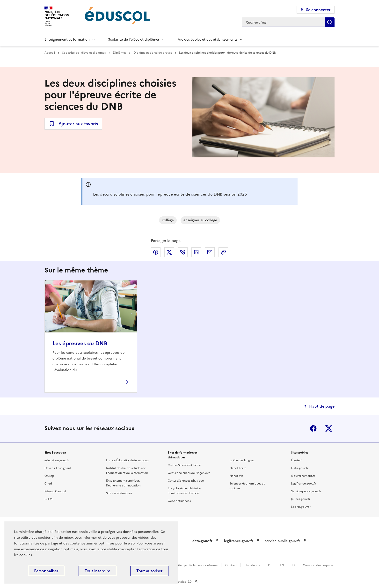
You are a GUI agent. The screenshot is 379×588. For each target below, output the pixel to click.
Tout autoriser (149, 571)
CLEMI (49, 499)
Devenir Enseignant (58, 468)
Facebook (313, 428)
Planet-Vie (236, 476)
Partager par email (210, 252)
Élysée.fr (297, 460)
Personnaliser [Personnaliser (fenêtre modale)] (46, 571)
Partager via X (169, 252)
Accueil (50, 53)
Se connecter (318, 10)
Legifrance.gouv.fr (304, 484)
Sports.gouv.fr (301, 507)
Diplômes (120, 53)
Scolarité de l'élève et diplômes (134, 40)
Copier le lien (223, 252)
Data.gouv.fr (300, 468)
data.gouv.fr (203, 541)
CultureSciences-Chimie (184, 465)
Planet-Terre (238, 468)
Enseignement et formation (67, 40)
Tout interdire (97, 571)
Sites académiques (119, 493)
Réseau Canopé (55, 491)
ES (294, 565)
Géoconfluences (179, 501)
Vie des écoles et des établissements (208, 40)
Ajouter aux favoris (78, 124)
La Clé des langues (242, 460)
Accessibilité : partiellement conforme (191, 565)
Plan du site (253, 565)
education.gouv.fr (57, 460)
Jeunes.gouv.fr (301, 499)
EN (282, 565)
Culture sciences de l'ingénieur (189, 473)
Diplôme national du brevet (153, 53)
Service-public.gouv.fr (306, 491)
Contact (231, 565)
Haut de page (322, 406)
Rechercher (330, 22)
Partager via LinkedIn (196, 252)
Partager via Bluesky (183, 252)
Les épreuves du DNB (80, 343)
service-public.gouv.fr (283, 541)
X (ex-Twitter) (329, 428)
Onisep (49, 476)
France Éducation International (128, 460)
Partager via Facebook (156, 252)
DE (270, 565)
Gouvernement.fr (303, 476)
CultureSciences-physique (186, 481)
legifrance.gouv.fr (239, 541)
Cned (48, 484)
